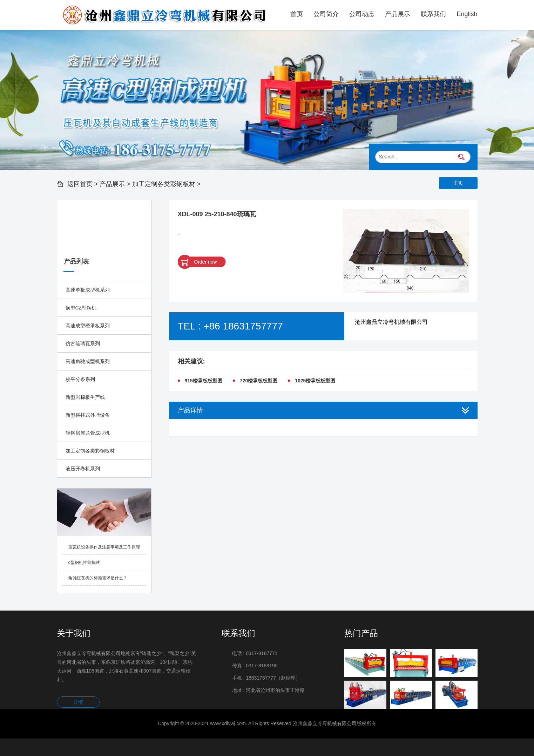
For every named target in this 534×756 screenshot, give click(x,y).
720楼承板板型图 (259, 381)
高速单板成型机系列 (88, 290)
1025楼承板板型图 (315, 381)
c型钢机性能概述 (84, 563)
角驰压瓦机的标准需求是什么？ (98, 578)
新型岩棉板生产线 (85, 397)
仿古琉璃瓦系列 (83, 343)
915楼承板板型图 (204, 381)
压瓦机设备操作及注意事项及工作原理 (104, 547)
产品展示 (398, 14)
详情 (78, 702)
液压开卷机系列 (83, 469)
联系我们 (433, 14)
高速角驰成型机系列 (88, 361)
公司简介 (326, 14)
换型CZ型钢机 (81, 308)
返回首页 (80, 184)
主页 (458, 183)
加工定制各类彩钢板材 (164, 184)
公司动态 (362, 14)
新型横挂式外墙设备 (88, 415)
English (467, 14)
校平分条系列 (80, 379)
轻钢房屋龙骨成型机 (88, 433)
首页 (297, 14)
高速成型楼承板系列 (88, 326)
